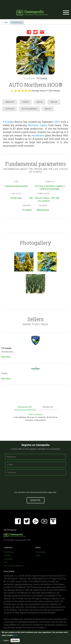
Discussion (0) (25, 407)
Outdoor (10, 109)
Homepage (40, 552)
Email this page (42, 32)
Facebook (29, 32)
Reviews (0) (17, 22)
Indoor (54, 102)
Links (38, 555)
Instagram (53, 521)
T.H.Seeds (8, 122)
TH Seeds (42, 78)
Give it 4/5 (26, 91)
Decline (15, 640)
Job (5, 562)
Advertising (9, 552)
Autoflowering (29, 109)
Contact (7, 555)
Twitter (35, 32)
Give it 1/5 (16, 91)
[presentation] (35, 484)
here (54, 492)
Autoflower (38, 135)
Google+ (35, 521)
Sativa (48, 109)
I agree (6, 640)
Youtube (44, 521)
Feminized (10, 102)
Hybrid (26, 102)
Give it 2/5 (19, 91)
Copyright (8, 559)
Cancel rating (12, 91)
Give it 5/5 (29, 91)
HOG (57, 122)
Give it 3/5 (22, 91)
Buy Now (6, 357)
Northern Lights (38, 125)
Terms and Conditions (14, 566)
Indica (40, 102)
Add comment (36, 414)
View (7, 22)
